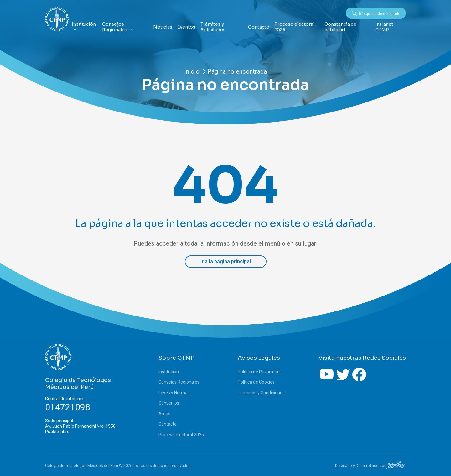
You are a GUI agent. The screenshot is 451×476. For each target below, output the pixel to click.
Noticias (163, 27)
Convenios (169, 403)
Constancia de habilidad (340, 27)
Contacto (259, 27)
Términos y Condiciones (261, 393)
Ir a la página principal (226, 262)
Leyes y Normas (174, 393)
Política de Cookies (256, 382)
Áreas (164, 414)
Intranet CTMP (384, 27)
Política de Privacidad (259, 372)
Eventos (186, 27)
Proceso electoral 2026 (294, 27)
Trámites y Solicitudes (213, 27)
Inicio (192, 71)
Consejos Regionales (117, 27)
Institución (84, 27)
